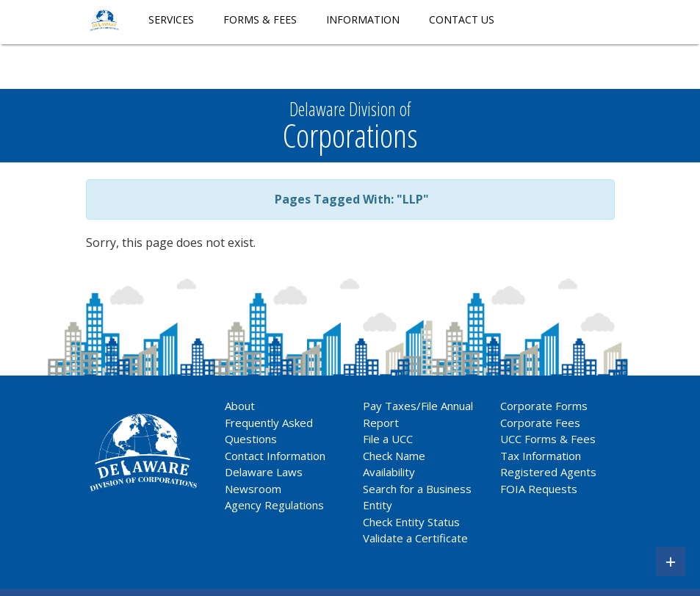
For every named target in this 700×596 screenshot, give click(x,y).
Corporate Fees (540, 423)
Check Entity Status (411, 522)
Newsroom (253, 489)
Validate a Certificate (415, 538)
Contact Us (462, 19)
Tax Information (541, 456)
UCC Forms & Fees (548, 439)
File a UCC (388, 439)
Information (363, 19)
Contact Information (275, 456)
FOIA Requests (539, 489)
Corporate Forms (544, 406)
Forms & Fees (260, 19)
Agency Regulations (274, 505)
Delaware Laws (265, 472)
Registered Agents (548, 472)
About (240, 406)
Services (171, 19)
